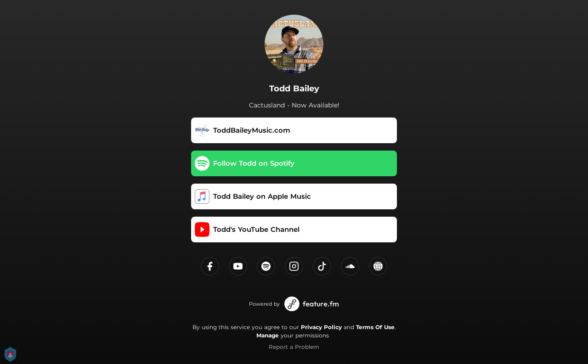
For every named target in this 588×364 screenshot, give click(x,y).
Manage (268, 335)
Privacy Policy (321, 327)
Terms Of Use (375, 327)
